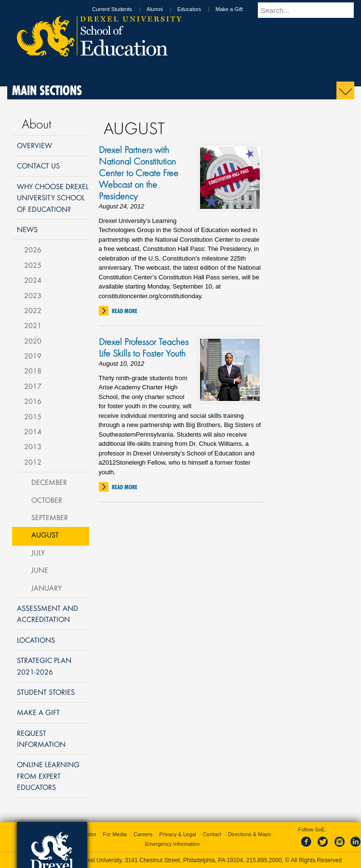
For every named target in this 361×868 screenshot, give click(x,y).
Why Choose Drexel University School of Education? (53, 198)
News (27, 229)
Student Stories (46, 692)
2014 (33, 431)
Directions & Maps (249, 834)
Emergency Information (173, 844)
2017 (33, 386)
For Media (115, 834)
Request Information (41, 738)
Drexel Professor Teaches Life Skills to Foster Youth (144, 347)
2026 (33, 249)
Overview (34, 145)
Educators (199, 9)
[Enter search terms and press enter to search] (310, 10)
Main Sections (47, 90)
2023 (33, 295)
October (47, 500)
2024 (33, 280)
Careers (143, 834)
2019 (33, 356)
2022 (33, 310)
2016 (33, 401)
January (47, 588)
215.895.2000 (264, 860)
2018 (33, 371)
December (49, 482)
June (40, 570)
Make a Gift (238, 9)
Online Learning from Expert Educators (48, 776)
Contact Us (38, 165)
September (50, 517)
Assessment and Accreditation (47, 613)
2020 (33, 341)
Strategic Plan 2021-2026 (44, 666)
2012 (33, 462)
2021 (33, 325)
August (45, 535)
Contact (212, 834)
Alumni (164, 9)
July (38, 552)
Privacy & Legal (177, 834)
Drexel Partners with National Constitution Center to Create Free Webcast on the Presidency (139, 173)
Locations (36, 640)
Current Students (121, 9)
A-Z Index (85, 834)
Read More (125, 311)
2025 (33, 265)
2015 (33, 416)
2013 (33, 446)
